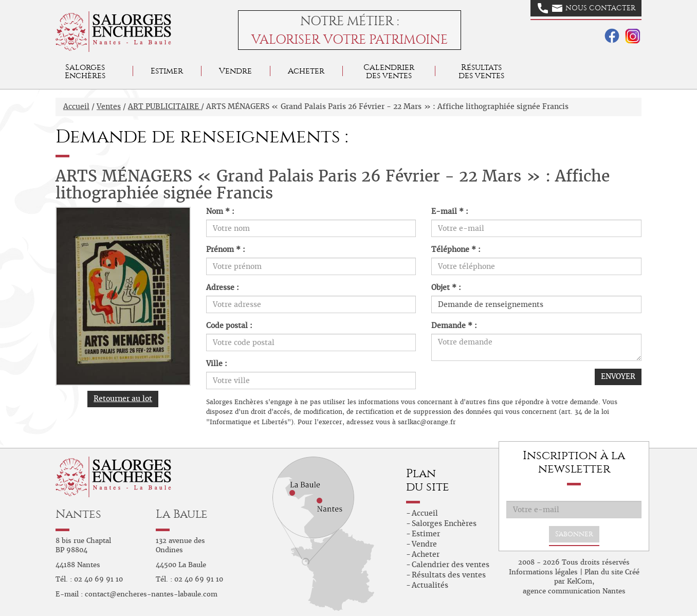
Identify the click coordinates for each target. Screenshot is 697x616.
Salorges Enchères (444, 523)
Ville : (217, 364)
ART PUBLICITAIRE (164, 106)
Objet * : (446, 287)
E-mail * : (450, 211)
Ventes (109, 106)
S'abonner (574, 534)
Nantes (78, 514)
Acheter (306, 71)
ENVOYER (618, 376)
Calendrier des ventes (389, 71)
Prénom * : (226, 249)
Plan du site (604, 572)
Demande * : (454, 325)
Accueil (76, 106)
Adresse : (223, 287)
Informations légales (543, 572)
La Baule (182, 514)
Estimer (167, 71)
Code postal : (229, 325)
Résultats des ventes (449, 575)
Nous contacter (586, 8)
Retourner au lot (123, 398)
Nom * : (220, 211)
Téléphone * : (456, 249)
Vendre (235, 71)
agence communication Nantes (574, 591)
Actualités (430, 585)
